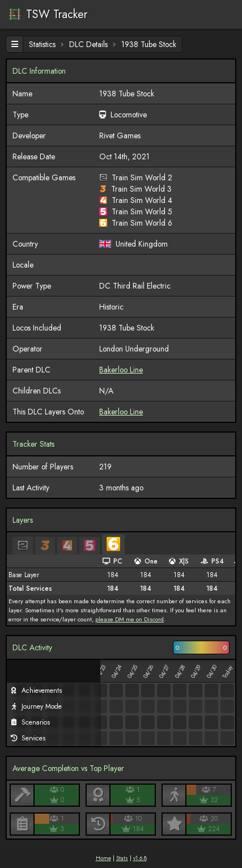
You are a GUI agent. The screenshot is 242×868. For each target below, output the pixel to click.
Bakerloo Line (121, 370)
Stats (122, 858)
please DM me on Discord (130, 619)
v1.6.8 (140, 858)
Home (103, 858)
